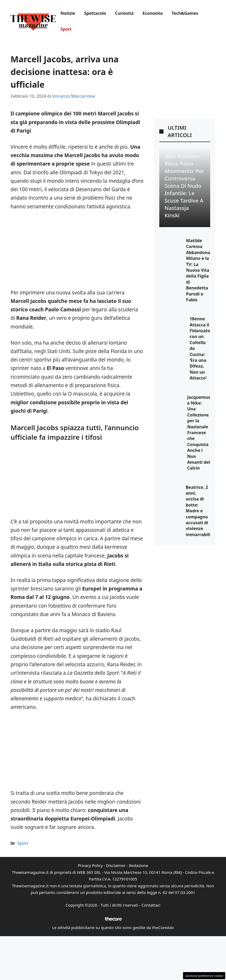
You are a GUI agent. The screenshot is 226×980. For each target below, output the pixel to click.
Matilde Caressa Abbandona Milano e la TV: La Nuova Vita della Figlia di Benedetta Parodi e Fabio (198, 270)
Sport (66, 29)
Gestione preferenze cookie (204, 976)
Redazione (139, 865)
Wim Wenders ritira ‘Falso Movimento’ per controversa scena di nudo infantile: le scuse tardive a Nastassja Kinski (184, 186)
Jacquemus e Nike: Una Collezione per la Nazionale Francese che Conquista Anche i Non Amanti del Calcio (199, 433)
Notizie (68, 13)
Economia (153, 13)
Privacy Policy (90, 865)
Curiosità (124, 13)
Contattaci (151, 905)
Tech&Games (185, 13)
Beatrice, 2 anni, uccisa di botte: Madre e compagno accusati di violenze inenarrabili (198, 511)
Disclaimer (116, 865)
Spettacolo (95, 13)
